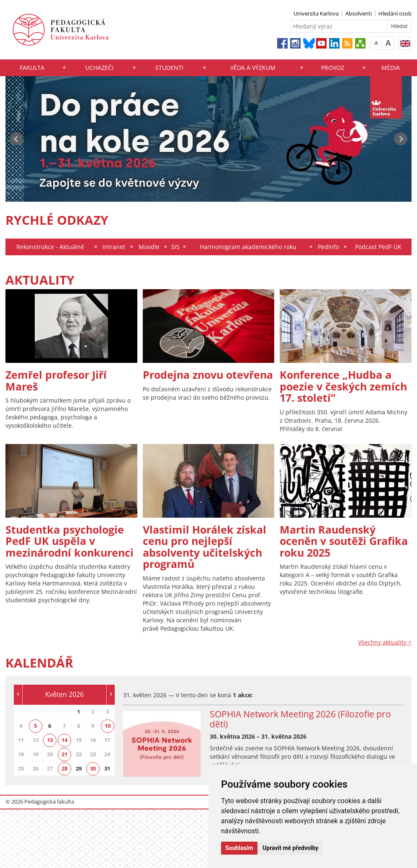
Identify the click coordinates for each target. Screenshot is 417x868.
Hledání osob (395, 13)
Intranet (114, 247)
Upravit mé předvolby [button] (290, 848)
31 (107, 768)
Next (401, 139)
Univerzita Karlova (316, 13)
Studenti (169, 68)
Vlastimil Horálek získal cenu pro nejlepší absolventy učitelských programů (205, 547)
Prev (16, 139)
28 (64, 768)
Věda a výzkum (253, 68)
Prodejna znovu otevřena (208, 375)
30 (93, 768)
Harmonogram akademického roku (248, 247)
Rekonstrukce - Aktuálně (50, 247)
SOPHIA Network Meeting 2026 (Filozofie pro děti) (300, 719)
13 (50, 740)
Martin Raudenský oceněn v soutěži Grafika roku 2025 (344, 541)
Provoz (333, 68)
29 (79, 768)
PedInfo (328, 247)
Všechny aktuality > (385, 642)
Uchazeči (99, 68)
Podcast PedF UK (378, 247)
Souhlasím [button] (239, 848)
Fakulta (32, 68)
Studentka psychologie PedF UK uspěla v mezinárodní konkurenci (69, 541)
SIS (175, 247)
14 (64, 740)
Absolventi (359, 13)
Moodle (149, 247)
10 (108, 726)
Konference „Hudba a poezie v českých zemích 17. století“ (343, 386)
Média (391, 68)
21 (64, 754)
